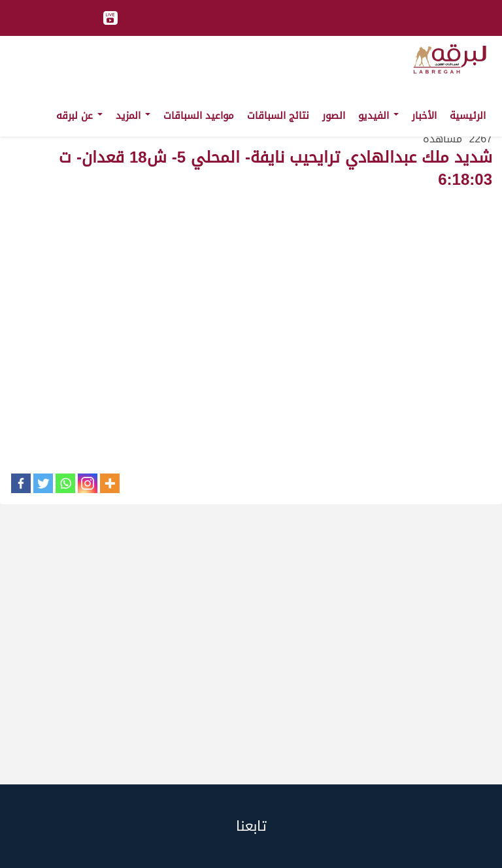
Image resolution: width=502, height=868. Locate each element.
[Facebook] (21, 483)
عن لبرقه (79, 116)
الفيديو (378, 116)
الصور (334, 116)
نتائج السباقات (278, 116)
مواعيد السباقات (199, 116)
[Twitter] (43, 483)
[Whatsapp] (65, 483)
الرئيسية (468, 116)
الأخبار (424, 116)
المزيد (133, 116)
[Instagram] (88, 483)
